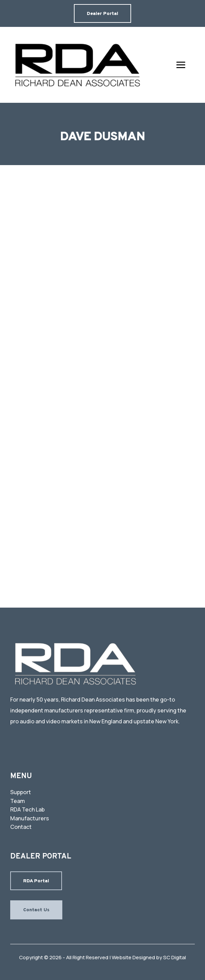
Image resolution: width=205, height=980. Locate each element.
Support (21, 792)
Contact (21, 827)
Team (18, 801)
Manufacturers (30, 818)
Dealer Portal (102, 14)
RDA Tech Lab (27, 809)
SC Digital (175, 957)
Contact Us (36, 910)
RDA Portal (36, 881)
